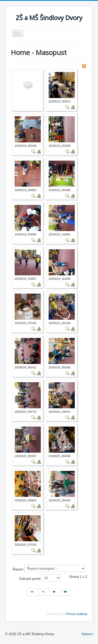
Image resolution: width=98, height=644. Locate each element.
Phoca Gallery (77, 614)
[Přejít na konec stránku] (66, 592)
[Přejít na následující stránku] (55, 592)
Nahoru (87, 634)
